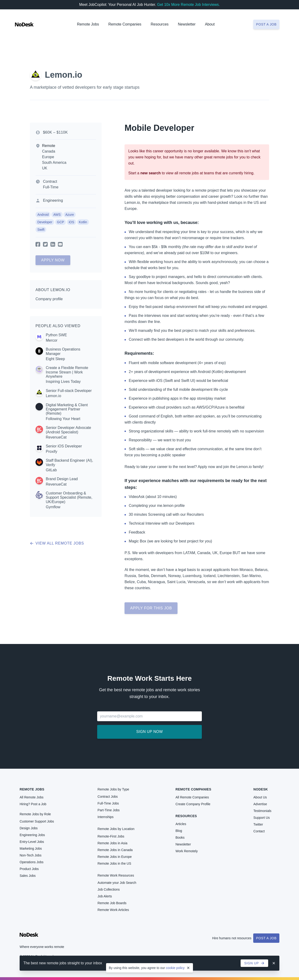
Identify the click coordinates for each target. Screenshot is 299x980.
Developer (45, 222)
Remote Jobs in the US (114, 863)
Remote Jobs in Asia (113, 843)
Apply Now (53, 260)
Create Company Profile (193, 804)
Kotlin (83, 222)
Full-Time (51, 187)
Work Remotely (187, 851)
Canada (49, 151)
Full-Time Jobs (108, 803)
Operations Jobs (32, 862)
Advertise (260, 804)
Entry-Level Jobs (32, 842)
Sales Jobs (28, 876)
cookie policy (175, 968)
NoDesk (261, 789)
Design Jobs (29, 828)
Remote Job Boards (112, 903)
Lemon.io (64, 75)
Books (180, 837)
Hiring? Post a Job (33, 804)
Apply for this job (151, 608)
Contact (259, 831)
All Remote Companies (192, 797)
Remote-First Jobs (111, 836)
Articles (181, 824)
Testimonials (262, 811)
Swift (41, 230)
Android (43, 215)
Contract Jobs (108, 797)
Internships (106, 817)
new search (151, 173)
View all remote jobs (57, 543)
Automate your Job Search (117, 883)
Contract (50, 181)
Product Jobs (29, 869)
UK (45, 168)
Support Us (262, 818)
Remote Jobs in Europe (115, 857)
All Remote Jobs (32, 797)
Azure (70, 215)
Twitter (258, 824)
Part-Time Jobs (109, 810)
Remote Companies (125, 24)
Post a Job (266, 938)
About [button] (210, 24)
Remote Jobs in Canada (115, 850)
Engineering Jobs (32, 835)
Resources (186, 816)
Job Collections (109, 889)
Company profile (49, 299)
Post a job (266, 24)
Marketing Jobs (31, 848)
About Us (260, 797)
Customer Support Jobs (37, 821)
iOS (71, 222)
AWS (57, 215)
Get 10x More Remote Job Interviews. (188, 5)
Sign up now (149, 732)
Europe (48, 157)
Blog (179, 831)
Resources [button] (160, 24)
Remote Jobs (88, 24)
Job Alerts (105, 896)
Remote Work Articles (113, 910)
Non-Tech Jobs (30, 855)
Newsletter (187, 24)
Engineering (53, 200)
